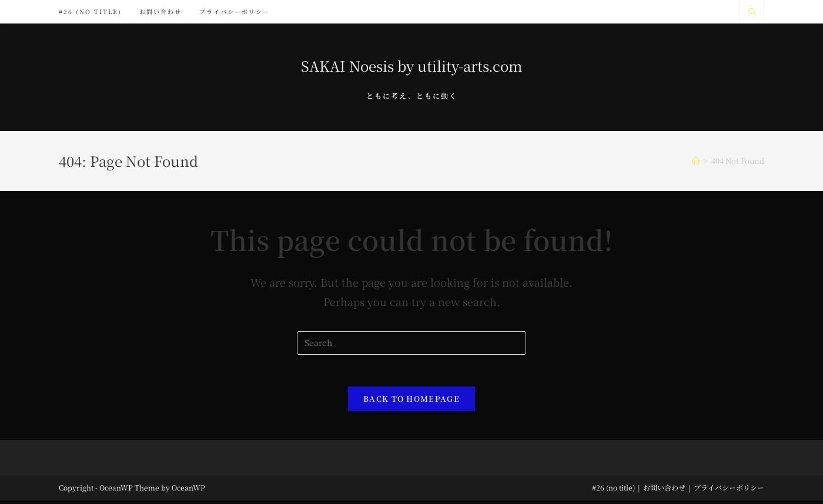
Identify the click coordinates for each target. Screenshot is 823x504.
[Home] (696, 161)
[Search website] (752, 12)
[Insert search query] (411, 343)
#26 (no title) (613, 491)
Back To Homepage (411, 402)
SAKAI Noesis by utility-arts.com (411, 65)
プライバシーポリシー (729, 491)
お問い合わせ (664, 491)
